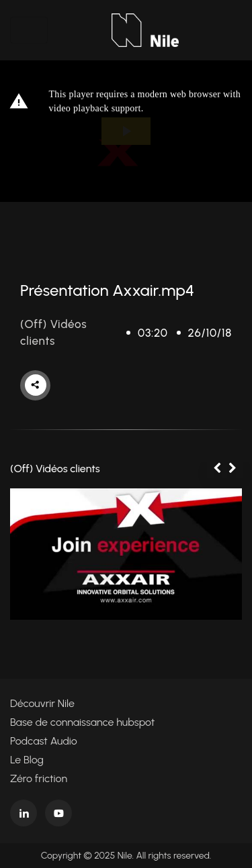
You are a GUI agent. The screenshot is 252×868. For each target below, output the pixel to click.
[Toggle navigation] (29, 30)
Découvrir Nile (42, 703)
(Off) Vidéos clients (55, 469)
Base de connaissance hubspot (82, 722)
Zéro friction (39, 778)
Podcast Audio (44, 741)
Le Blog (27, 760)
